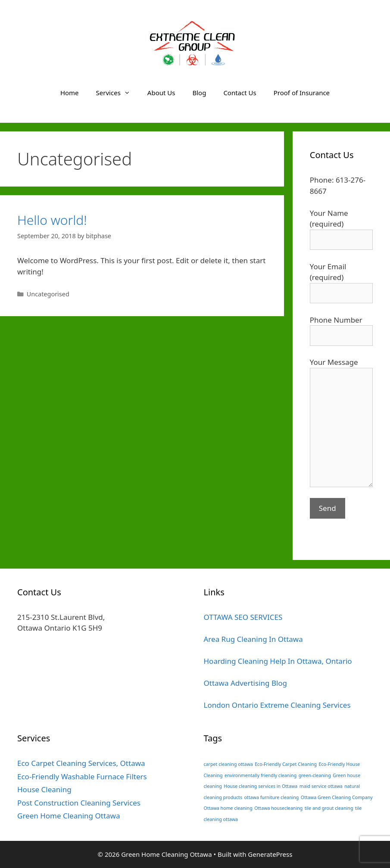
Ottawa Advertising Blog (246, 683)
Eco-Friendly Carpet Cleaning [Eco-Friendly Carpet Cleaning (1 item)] (286, 764)
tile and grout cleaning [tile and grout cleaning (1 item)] (329, 808)
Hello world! (52, 220)
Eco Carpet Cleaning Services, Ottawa (81, 763)
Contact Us (240, 93)
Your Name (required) (341, 226)
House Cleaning (44, 789)
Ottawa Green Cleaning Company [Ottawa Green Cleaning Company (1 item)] (337, 797)
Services (117, 93)
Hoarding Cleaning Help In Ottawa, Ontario (278, 661)
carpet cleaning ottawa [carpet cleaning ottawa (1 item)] (228, 764)
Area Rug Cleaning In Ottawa (253, 639)
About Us (161, 93)
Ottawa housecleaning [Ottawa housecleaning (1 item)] (278, 808)
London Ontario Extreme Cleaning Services (277, 705)
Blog (199, 93)
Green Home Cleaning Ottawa (69, 816)
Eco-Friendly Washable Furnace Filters (82, 776)
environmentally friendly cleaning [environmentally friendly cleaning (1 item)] (261, 775)
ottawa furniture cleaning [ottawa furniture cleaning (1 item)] (271, 797)
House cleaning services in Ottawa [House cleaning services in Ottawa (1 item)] (261, 786)
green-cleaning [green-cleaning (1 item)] (315, 775)
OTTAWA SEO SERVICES (243, 617)
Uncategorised (48, 294)
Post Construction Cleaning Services (79, 803)
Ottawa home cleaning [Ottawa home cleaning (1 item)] (228, 808)
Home (70, 93)
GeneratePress (270, 854)
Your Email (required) (341, 280)
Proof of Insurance (302, 93)
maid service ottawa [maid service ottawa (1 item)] (321, 786)
